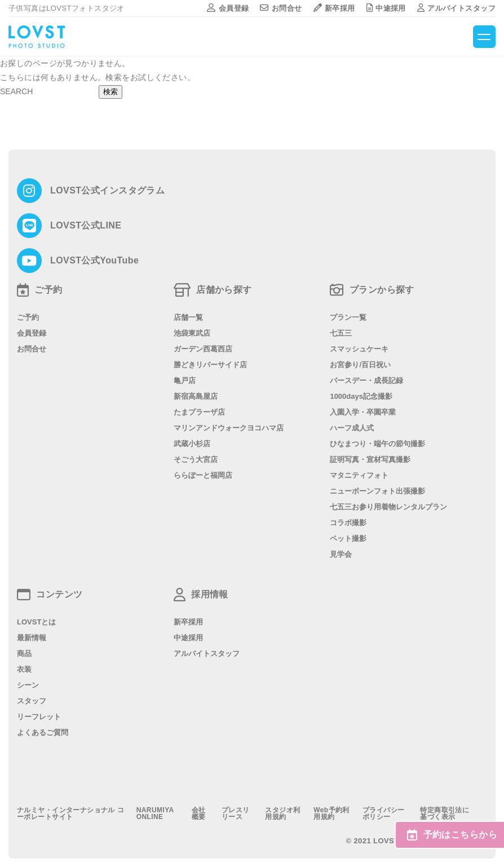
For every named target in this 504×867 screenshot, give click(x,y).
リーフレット (39, 717)
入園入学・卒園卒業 (363, 412)
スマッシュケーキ (359, 349)
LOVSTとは (36, 622)
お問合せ (281, 8)
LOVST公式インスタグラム (107, 191)
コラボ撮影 (348, 523)
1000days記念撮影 (361, 396)
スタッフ (32, 701)
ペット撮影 (348, 538)
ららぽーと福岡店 (203, 475)
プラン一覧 (348, 317)
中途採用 (386, 8)
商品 (24, 653)
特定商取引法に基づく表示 (445, 813)
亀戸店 (185, 380)
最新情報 (32, 638)
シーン (28, 685)
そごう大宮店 (196, 459)
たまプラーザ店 (199, 412)
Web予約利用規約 (331, 813)
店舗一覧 (188, 317)
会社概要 (199, 813)
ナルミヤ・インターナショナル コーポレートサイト (70, 813)
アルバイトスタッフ (456, 8)
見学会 (341, 554)
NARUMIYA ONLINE (155, 813)
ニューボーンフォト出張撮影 (377, 491)
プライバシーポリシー (384, 813)
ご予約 (28, 317)
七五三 (341, 333)
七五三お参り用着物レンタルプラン (388, 507)
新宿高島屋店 (196, 396)
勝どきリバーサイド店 (210, 365)
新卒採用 (334, 8)
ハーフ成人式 (352, 428)
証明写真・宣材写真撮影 (370, 459)
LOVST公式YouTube (94, 261)
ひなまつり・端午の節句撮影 (377, 444)
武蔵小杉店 (192, 444)
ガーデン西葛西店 (203, 349)
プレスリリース (236, 813)
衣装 (24, 669)
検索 (110, 92)
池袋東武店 (192, 333)
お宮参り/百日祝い (360, 365)
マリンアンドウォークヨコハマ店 (229, 428)
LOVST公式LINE (86, 226)
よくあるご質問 (43, 732)
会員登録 (228, 8)
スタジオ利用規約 (282, 813)
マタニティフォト (359, 475)
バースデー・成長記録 (366, 380)
